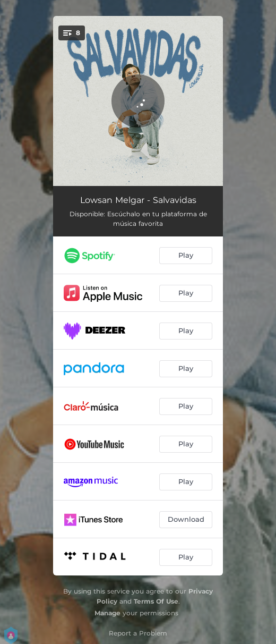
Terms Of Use (156, 601)
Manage (107, 613)
